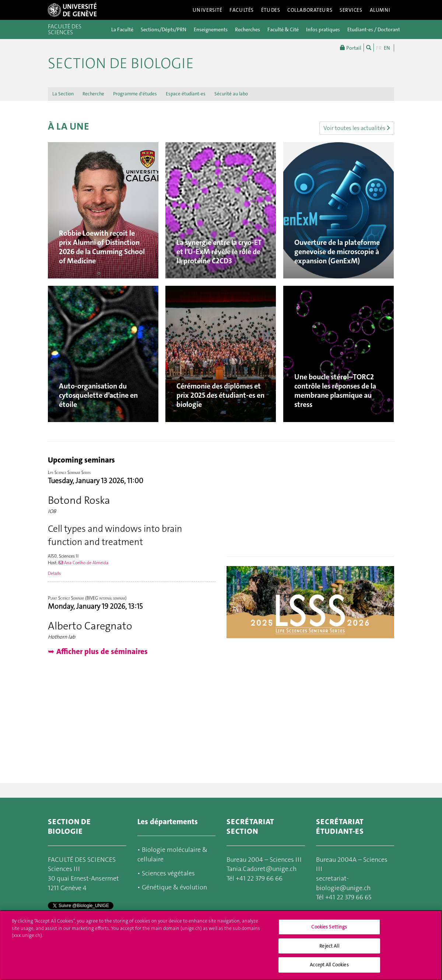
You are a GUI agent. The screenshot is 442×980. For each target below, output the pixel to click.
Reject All (329, 946)
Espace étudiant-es (186, 94)
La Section (63, 94)
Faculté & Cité (283, 29)
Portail (351, 48)
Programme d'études (135, 94)
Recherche (93, 94)
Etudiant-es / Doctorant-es (377, 29)
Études (271, 10)
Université (208, 10)
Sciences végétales (168, 873)
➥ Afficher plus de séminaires (98, 651)
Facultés (242, 10)
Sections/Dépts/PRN (164, 29)
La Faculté (122, 29)
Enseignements (211, 29)
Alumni (380, 10)
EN (387, 48)
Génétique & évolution (174, 887)
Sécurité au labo (231, 94)
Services (351, 10)
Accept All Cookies (329, 965)
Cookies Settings (329, 927)
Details (54, 573)
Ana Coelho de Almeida (83, 563)
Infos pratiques (323, 29)
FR (379, 48)
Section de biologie (121, 63)
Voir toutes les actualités (357, 128)
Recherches (248, 29)
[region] (221, 945)
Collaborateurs (310, 10)
